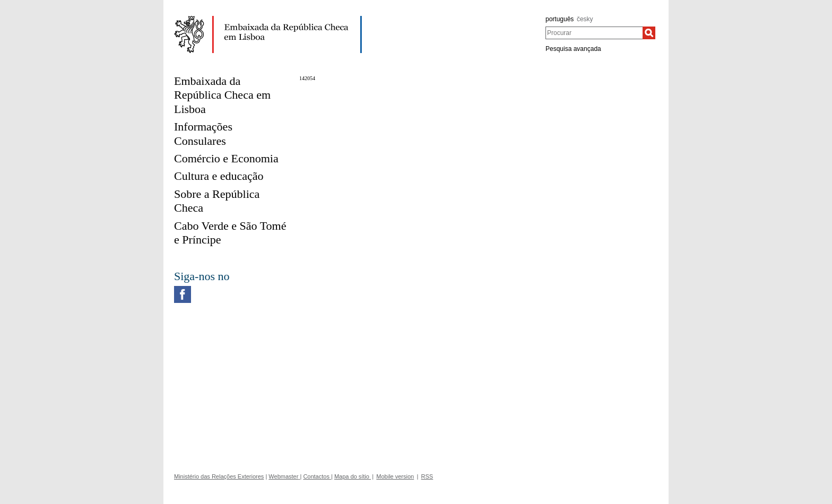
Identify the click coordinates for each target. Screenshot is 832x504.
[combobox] (594, 33)
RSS (427, 476)
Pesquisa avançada (573, 49)
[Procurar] (649, 33)
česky (585, 19)
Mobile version (395, 476)
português (560, 19)
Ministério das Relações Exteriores (219, 476)
